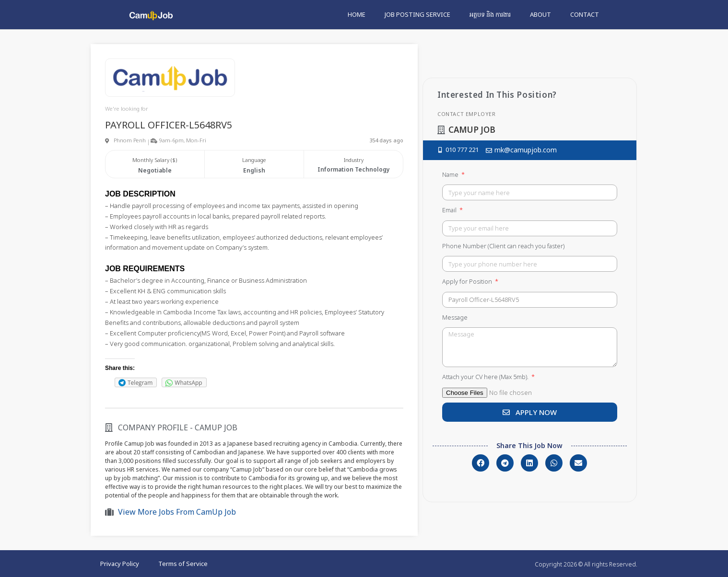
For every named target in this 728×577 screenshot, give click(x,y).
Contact (585, 14)
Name (451, 174)
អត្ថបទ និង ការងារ (490, 14)
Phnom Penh (130, 140)
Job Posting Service (417, 14)
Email (450, 210)
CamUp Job (216, 427)
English (254, 170)
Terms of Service (183, 564)
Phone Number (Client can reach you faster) (503, 246)
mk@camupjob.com (526, 150)
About (540, 14)
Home (357, 14)
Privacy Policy (120, 564)
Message (455, 317)
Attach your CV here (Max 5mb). (486, 377)
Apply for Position (468, 281)
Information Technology (354, 169)
